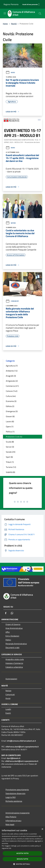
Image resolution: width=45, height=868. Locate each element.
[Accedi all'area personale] (30, 5)
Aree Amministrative (14, 628)
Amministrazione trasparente (18, 813)
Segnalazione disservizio (15, 793)
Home (5, 24)
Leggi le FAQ (11, 797)
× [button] (42, 829)
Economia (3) (11, 401)
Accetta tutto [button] (22, 853)
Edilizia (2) (10, 406)
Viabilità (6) (10, 472)
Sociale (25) (11, 452)
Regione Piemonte (11, 4)
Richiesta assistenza (14, 801)
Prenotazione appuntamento (17, 790)
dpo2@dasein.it (14, 758)
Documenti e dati (12, 647)
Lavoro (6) (10, 421)
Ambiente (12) (12, 371)
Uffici (8, 632)
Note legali (10, 824)
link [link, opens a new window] (10, 848)
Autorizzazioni (11, 679)
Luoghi (8, 709)
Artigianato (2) (12, 381)
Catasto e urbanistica (14, 667)
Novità (14, 24)
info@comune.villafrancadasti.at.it (21, 741)
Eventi (8, 713)
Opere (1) (10, 427)
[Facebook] (6, 613)
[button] (23, 864)
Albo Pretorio (11, 817)
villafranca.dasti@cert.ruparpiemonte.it (22, 747)
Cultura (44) (11, 396)
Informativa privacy (13, 821)
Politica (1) (10, 432)
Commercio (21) (12, 386)
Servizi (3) (10, 447)
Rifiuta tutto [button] (22, 859)
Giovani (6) (10, 416)
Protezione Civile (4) (14, 437)
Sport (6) (9, 457)
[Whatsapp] (12, 613)
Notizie (11, 223)
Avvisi (10, 72)
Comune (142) (12, 391)
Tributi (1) (10, 462)
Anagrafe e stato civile (15, 659)
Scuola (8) (10, 442)
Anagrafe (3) (11, 376)
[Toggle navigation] (5, 13)
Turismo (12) (11, 467)
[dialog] (22, 847)
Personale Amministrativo (16, 644)
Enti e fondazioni (12, 636)
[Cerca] (40, 14)
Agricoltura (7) (12, 366)
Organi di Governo (13, 624)
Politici (8, 640)
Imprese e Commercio (14, 663)
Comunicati (12, 301)
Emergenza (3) (12, 411)
